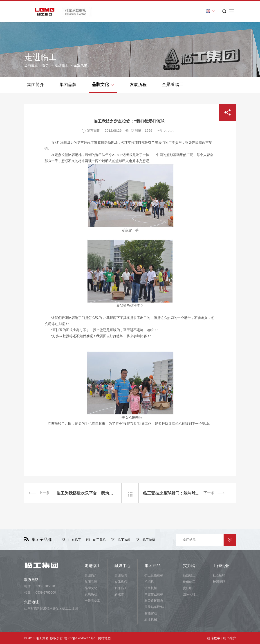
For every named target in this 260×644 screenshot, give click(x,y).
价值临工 (189, 582)
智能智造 (151, 613)
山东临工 (75, 540)
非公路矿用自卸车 (157, 601)
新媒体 (119, 594)
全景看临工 (173, 85)
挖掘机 (149, 582)
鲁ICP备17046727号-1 (80, 638)
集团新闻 (121, 575)
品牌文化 (103, 84)
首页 (45, 65)
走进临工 (61, 65)
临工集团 (42, 638)
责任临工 (189, 588)
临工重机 (99, 540)
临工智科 (124, 540)
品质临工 (189, 575)
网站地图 (104, 638)
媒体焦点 (121, 582)
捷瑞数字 (214, 638)
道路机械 (151, 588)
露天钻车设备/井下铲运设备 (157, 607)
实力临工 (191, 566)
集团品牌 (68, 85)
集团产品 (152, 566)
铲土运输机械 (154, 575)
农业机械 (151, 619)
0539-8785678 (45, 586)
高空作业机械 (154, 594)
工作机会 (221, 566)
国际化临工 (191, 594)
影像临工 (121, 588)
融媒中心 (123, 566)
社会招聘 (219, 575)
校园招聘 (219, 582)
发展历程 (138, 85)
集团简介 (36, 85)
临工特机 (149, 540)
